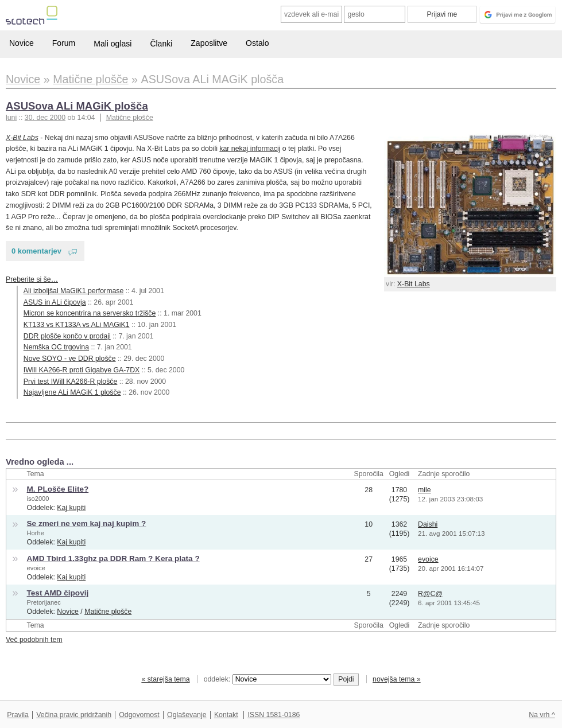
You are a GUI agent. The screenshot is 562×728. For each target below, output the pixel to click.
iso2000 (38, 499)
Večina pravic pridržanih (74, 715)
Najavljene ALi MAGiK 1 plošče (72, 392)
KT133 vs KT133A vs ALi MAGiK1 (77, 325)
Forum (64, 43)
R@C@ (430, 594)
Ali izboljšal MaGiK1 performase (74, 291)
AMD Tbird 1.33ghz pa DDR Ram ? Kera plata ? (113, 558)
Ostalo (257, 43)
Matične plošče (130, 118)
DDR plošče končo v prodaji (67, 336)
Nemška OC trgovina (56, 347)
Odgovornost (139, 715)
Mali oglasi (113, 44)
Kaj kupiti (71, 508)
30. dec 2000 (45, 118)
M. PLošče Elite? (58, 489)
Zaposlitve (209, 43)
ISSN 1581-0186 (274, 715)
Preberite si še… (32, 279)
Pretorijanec (44, 602)
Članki (161, 44)
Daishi (428, 524)
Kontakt (226, 715)
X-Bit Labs (414, 284)
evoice (36, 568)
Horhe (36, 533)
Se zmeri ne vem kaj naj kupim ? (87, 523)
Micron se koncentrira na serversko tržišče (90, 313)
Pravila (18, 715)
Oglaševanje (187, 715)
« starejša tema (165, 679)
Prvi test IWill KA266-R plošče (71, 381)
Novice (22, 43)
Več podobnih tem (34, 640)
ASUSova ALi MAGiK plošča (77, 106)
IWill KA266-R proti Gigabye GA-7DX (82, 370)
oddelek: (268, 679)
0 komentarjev (36, 251)
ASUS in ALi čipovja (55, 302)
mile (425, 490)
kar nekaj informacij (250, 149)
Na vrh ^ (542, 715)
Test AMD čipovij (58, 593)
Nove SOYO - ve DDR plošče (70, 359)
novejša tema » (397, 679)
